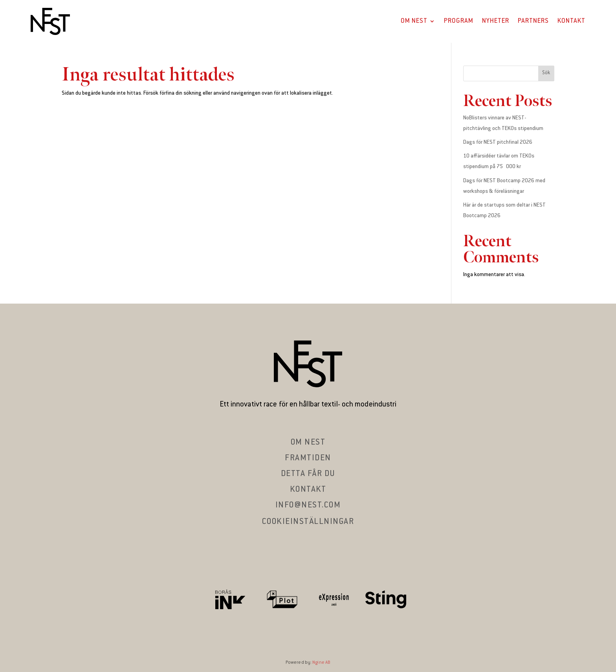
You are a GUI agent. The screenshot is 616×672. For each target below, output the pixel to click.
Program (459, 21)
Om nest (308, 443)
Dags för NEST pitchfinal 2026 (498, 143)
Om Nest (414, 21)
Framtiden (308, 458)
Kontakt (571, 21)
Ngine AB (321, 663)
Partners (533, 21)
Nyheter (496, 21)
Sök (546, 73)
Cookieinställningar (308, 522)
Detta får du (308, 474)
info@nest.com (308, 505)
